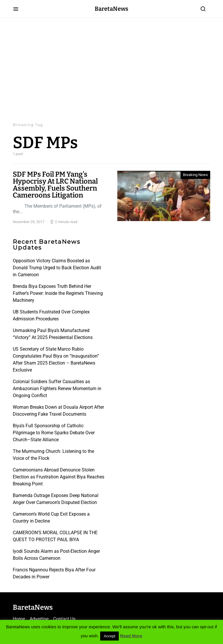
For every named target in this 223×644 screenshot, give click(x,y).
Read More (131, 636)
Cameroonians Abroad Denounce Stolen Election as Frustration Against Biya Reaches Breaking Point (59, 477)
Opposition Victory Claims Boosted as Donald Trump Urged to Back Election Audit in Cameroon (57, 268)
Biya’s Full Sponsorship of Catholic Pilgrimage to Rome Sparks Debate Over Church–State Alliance (54, 433)
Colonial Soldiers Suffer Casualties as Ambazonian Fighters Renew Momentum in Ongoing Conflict (57, 389)
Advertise (39, 619)
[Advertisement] (111, 70)
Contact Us (64, 619)
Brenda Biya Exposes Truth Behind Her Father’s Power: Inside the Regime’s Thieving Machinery (58, 293)
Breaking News (195, 175)
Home (19, 619)
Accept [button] (109, 636)
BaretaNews (111, 9)
